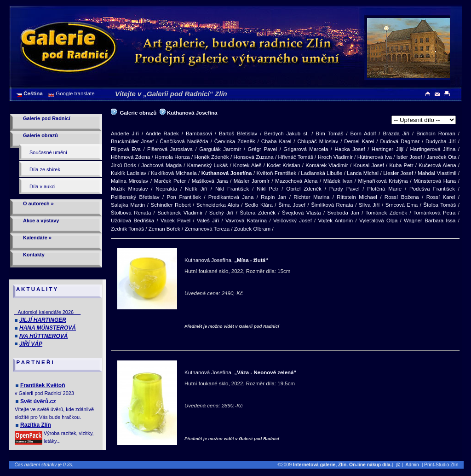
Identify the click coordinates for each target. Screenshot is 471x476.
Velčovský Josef (293, 221)
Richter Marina (311, 197)
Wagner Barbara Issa (430, 221)
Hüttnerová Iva (375, 157)
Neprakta (166, 189)
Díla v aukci (43, 186)
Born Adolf (363, 134)
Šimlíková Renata (332, 205)
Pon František (184, 197)
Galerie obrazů (40, 135)
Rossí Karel (441, 197)
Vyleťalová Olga (378, 221)
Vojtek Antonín (336, 221)
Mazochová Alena (296, 181)
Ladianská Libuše (322, 173)
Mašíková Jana (210, 181)
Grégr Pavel (262, 149)
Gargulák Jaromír (220, 149)
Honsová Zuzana (253, 157)
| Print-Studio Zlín (442, 465)
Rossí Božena (402, 197)
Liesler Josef (398, 173)
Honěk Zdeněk (211, 157)
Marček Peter (170, 181)
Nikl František (232, 189)
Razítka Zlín (36, 425)
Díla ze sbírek (45, 169)
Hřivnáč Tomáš (296, 157)
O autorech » (38, 203)
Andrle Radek (162, 134)
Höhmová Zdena (130, 157)
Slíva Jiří (369, 205)
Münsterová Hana (435, 181)
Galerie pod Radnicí (47, 118)
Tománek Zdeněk (386, 213)
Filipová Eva (126, 149)
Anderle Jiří (125, 134)
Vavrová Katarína (246, 221)
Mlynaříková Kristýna (383, 181)
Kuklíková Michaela (174, 173)
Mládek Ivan (338, 181)
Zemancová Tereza (207, 229)
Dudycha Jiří (441, 141)
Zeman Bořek (164, 229)
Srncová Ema (402, 205)
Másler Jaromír (252, 181)
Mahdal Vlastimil (437, 173)
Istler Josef (409, 157)
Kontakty (34, 255)
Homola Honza (172, 157)
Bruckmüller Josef (132, 141)
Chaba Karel (276, 141)
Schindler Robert (171, 205)
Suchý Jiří (221, 213)
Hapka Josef (350, 149)
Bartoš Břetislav (238, 134)
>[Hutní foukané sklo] (424, 120)
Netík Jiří (196, 189)
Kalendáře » (37, 238)
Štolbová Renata (131, 213)
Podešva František (432, 189)
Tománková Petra (435, 213)
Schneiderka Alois (218, 205)
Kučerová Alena (437, 165)
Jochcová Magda (161, 165)
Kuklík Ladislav (129, 173)
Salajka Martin (128, 205)
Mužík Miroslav (129, 189)
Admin (412, 465)
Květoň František (277, 173)
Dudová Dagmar (400, 141)
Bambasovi (199, 134)
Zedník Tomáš (127, 229)
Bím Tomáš (329, 134)
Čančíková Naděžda (184, 141)
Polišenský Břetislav (135, 197)
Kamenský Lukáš (208, 165)
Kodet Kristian (284, 165)
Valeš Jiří (208, 221)
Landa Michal (363, 173)
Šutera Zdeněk (258, 213)
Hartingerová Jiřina (433, 149)
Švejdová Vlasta (302, 213)
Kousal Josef (369, 165)
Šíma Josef (292, 205)
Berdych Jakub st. (286, 134)
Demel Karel (359, 141)
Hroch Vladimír (335, 157)
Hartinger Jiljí (388, 149)
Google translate (75, 93)
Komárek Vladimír (327, 165)
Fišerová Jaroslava (170, 149)
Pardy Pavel (345, 189)
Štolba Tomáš (439, 205)
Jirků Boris (123, 165)
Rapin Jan (273, 197)
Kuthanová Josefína (192, 113)
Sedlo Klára (259, 205)
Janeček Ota (442, 157)
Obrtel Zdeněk (304, 189)
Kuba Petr (401, 165)
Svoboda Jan (343, 213)
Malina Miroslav (129, 181)
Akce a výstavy (41, 221)
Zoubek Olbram (252, 229)
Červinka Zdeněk (235, 141)
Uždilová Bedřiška (132, 221)
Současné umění (48, 152)
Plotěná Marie (384, 189)
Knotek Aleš (247, 165)
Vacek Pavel (175, 221)
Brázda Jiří (396, 134)
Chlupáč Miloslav (318, 141)
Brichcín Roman (436, 134)
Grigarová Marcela (306, 149)
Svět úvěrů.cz (38, 401)
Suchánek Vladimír (180, 213)
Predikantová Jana (231, 197)
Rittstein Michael (357, 197)
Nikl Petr (267, 189)
